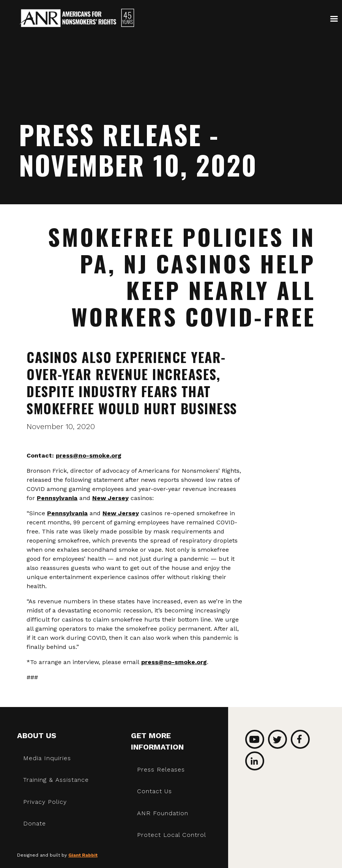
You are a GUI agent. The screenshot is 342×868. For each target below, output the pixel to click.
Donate (35, 823)
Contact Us (154, 791)
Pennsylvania (57, 498)
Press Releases (161, 769)
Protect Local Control (172, 835)
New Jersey (110, 498)
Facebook (300, 739)
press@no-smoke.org (89, 455)
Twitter (277, 739)
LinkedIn (255, 761)
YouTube (255, 739)
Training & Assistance (56, 780)
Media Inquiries (47, 758)
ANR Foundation (163, 813)
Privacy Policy (45, 802)
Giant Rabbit (83, 855)
